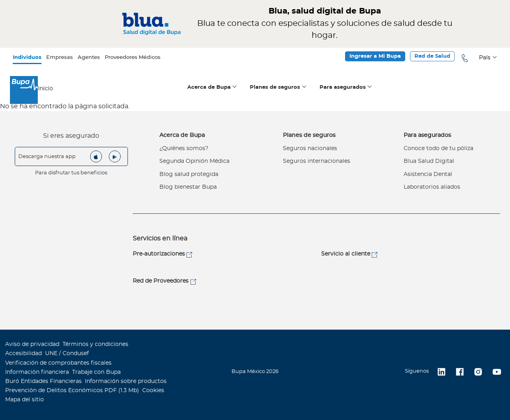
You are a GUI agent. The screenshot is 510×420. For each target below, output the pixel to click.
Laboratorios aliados (432, 187)
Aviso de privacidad (32, 344)
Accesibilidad (24, 354)
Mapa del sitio (25, 400)
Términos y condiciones (95, 344)
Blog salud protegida (189, 174)
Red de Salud (432, 56)
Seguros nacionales (310, 148)
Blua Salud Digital (429, 161)
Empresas (60, 58)
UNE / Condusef (67, 354)
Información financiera (37, 372)
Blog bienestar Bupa (188, 187)
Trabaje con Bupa (96, 372)
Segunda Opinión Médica (194, 161)
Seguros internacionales (317, 161)
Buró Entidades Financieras (43, 381)
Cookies (153, 391)
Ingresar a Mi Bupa (375, 56)
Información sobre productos (126, 381)
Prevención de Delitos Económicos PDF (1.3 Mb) (72, 391)
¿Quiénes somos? (184, 148)
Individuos (27, 58)
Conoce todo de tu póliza (438, 148)
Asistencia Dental (428, 174)
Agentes (89, 58)
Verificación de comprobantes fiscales (58, 363)
